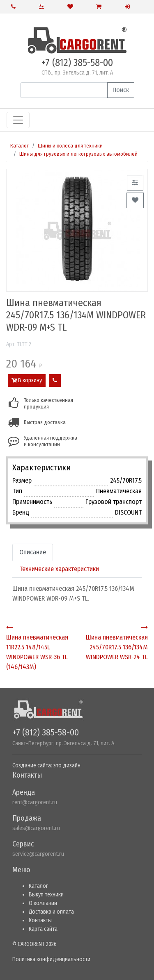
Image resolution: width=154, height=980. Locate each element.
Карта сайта (43, 929)
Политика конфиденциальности (51, 959)
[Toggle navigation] (18, 120)
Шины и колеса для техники (70, 146)
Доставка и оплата (51, 912)
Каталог (20, 146)
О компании (43, 903)
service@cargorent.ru (38, 854)
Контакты (40, 920)
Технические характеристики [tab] (59, 569)
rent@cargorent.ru (35, 802)
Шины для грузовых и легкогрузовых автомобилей (78, 154)
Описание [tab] (33, 552)
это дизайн (67, 766)
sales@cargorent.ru (36, 828)
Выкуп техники (46, 895)
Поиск (121, 90)
